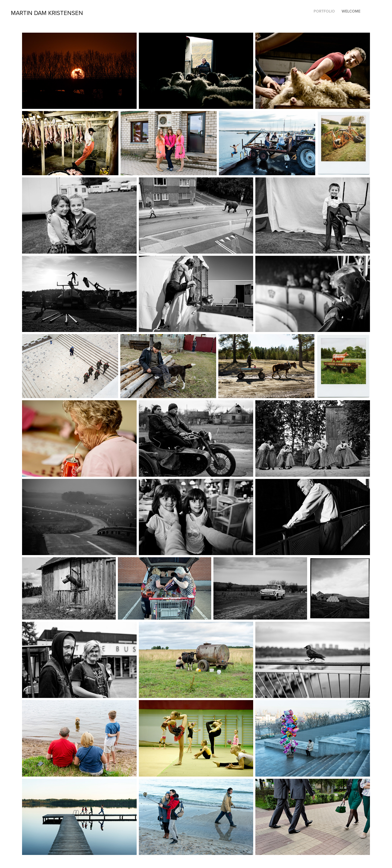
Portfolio (324, 11)
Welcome (351, 11)
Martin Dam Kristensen (47, 13)
